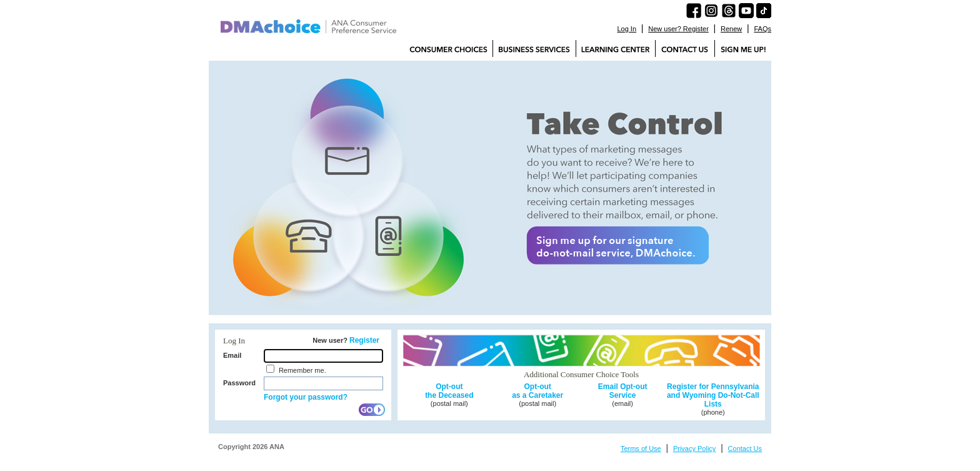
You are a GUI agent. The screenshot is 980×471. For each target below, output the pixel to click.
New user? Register (678, 29)
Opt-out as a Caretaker (537, 391)
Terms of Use (641, 448)
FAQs (762, 29)
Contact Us (745, 448)
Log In (627, 29)
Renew (731, 29)
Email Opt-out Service (623, 391)
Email (232, 355)
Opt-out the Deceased (449, 391)
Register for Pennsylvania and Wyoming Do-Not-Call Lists (713, 395)
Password (239, 383)
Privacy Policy (694, 448)
